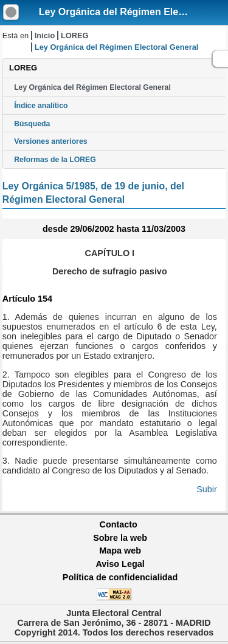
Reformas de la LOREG (55, 160)
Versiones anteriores (50, 141)
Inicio (45, 36)
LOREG (75, 36)
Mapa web (120, 551)
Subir (207, 489)
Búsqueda (32, 124)
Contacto (119, 524)
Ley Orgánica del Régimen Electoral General (92, 87)
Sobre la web (120, 538)
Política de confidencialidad (120, 577)
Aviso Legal (120, 564)
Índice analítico (41, 106)
